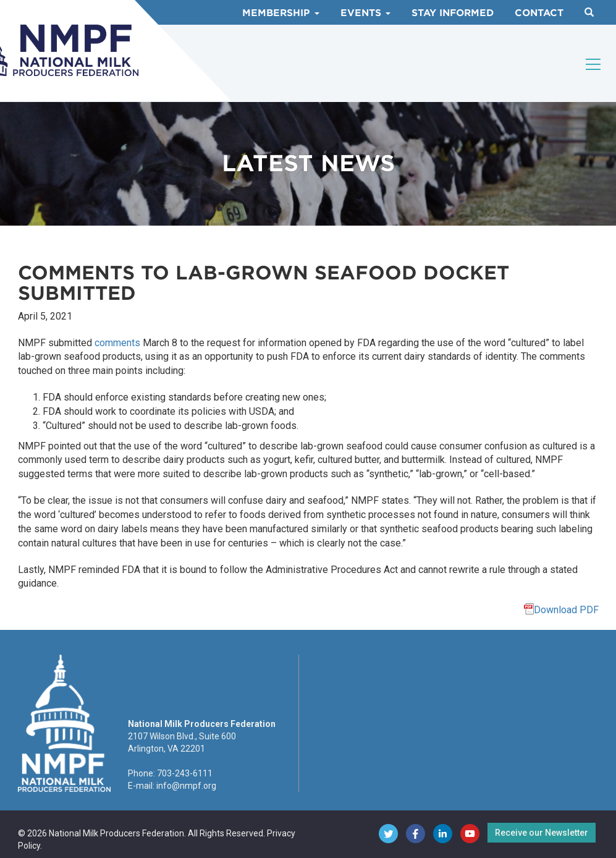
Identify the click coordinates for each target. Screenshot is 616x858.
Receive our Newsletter (542, 833)
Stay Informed (453, 13)
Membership (281, 13)
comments (117, 343)
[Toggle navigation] (594, 64)
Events (365, 13)
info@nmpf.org (186, 786)
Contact (539, 13)
